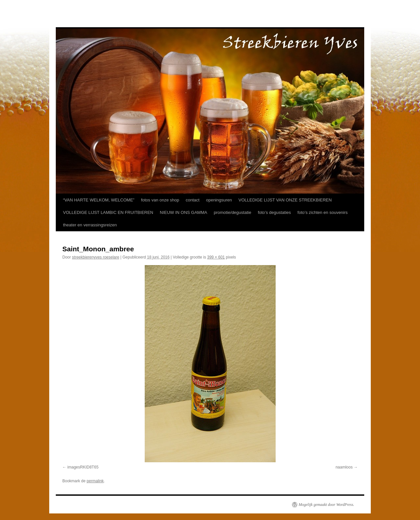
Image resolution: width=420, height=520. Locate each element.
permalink (95, 481)
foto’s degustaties (274, 212)
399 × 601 (216, 257)
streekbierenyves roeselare (95, 257)
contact (193, 200)
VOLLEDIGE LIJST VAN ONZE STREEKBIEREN (285, 200)
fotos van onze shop (160, 200)
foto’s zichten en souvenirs (323, 212)
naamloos (344, 467)
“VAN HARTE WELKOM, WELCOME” (99, 200)
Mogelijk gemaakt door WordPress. (326, 505)
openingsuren (219, 200)
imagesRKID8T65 (83, 467)
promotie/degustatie (232, 212)
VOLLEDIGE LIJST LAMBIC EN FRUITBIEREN (108, 212)
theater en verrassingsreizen (90, 225)
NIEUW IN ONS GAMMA (183, 212)
